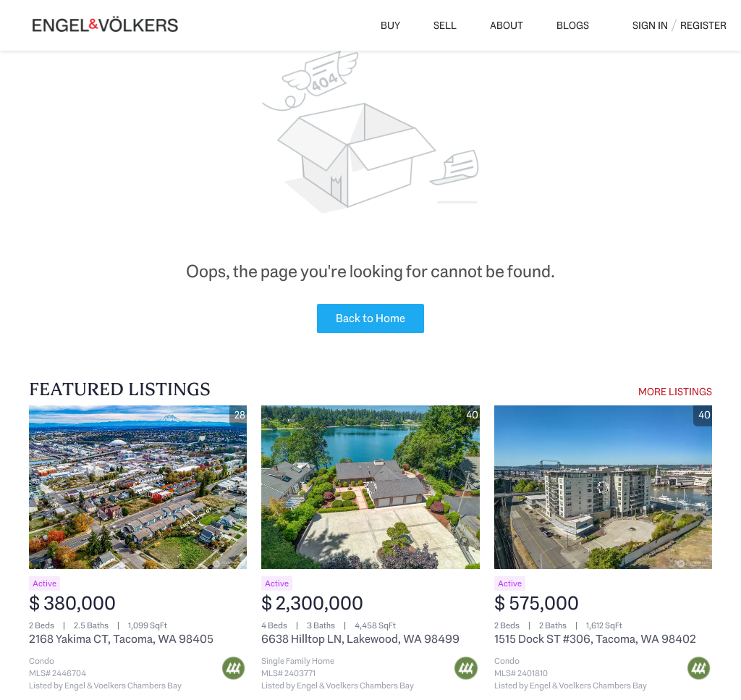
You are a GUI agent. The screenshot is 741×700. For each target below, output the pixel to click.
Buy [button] (390, 25)
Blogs (573, 25)
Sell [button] (445, 25)
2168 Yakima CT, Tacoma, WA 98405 (121, 639)
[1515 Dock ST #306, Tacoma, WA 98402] (603, 487)
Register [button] (703, 25)
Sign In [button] (650, 25)
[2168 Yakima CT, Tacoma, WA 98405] (138, 487)
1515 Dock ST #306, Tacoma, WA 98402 (595, 639)
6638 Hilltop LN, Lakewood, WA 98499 (360, 639)
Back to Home (370, 318)
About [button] (507, 25)
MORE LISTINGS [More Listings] (675, 392)
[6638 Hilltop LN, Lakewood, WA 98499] (370, 487)
